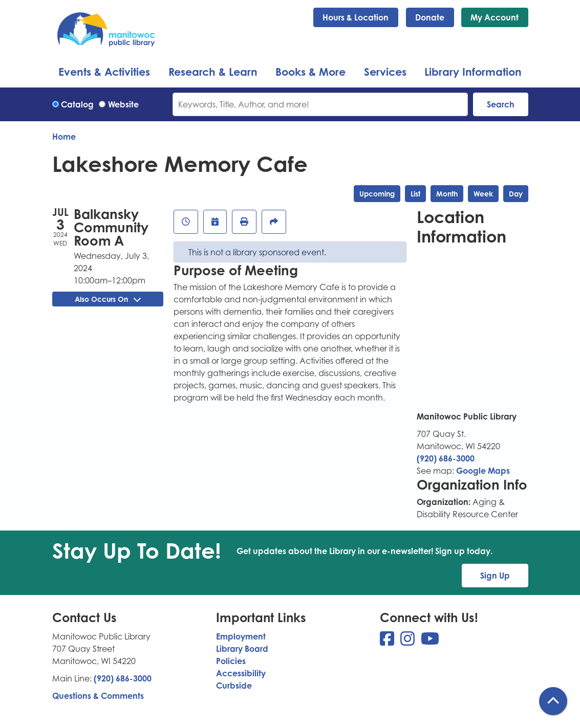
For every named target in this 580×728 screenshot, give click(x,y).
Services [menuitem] (385, 72)
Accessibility (241, 673)
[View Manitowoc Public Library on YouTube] (430, 642)
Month (447, 194)
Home (64, 137)
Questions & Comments (98, 696)
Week (483, 194)
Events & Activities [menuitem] (104, 72)
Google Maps (483, 471)
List (415, 194)
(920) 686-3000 (446, 458)
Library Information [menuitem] (473, 72)
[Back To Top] (553, 701)
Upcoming (377, 194)
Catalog (77, 104)
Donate (430, 17)
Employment (241, 636)
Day (516, 194)
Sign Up (495, 576)
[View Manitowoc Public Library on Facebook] (388, 642)
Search (501, 104)
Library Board (242, 649)
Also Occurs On (108, 299)
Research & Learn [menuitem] (213, 72)
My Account (495, 17)
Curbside (234, 686)
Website (123, 104)
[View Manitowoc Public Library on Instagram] (409, 642)
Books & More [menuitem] (310, 72)
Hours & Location (356, 17)
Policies (231, 661)
